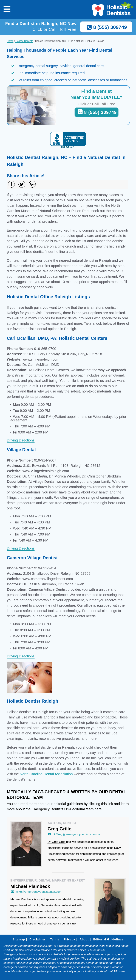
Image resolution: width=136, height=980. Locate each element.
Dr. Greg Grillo (56, 842)
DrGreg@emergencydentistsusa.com (75, 834)
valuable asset (94, 860)
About (84, 939)
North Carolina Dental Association (46, 774)
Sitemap (19, 939)
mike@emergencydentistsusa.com (36, 892)
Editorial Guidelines (108, 939)
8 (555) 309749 (106, 27)
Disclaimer (37, 939)
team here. (94, 809)
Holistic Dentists (24, 41)
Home (10, 41)
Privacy (69, 939)
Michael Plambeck (22, 899)
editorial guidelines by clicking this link (83, 804)
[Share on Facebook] (11, 184)
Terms (55, 939)
